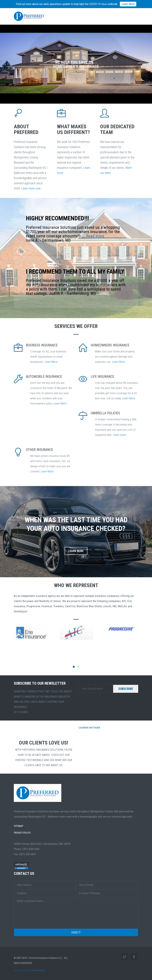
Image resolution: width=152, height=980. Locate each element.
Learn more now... (32, 188)
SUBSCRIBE (126, 689)
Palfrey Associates (39, 970)
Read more (95, 236)
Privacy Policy (22, 833)
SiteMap (18, 826)
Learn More (51, 362)
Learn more (119, 435)
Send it (76, 933)
